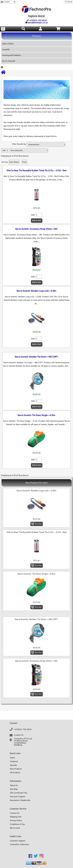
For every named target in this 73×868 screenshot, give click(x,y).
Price (24, 162)
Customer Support (18, 841)
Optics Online (8, 44)
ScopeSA (6, 49)
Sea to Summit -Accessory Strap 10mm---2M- (36, 229)
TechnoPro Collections (19, 844)
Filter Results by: (19, 144)
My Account (15, 828)
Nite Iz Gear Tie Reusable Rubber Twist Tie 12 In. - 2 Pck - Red (36, 170)
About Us (14, 785)
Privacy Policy (16, 821)
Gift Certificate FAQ (18, 793)
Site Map (14, 789)
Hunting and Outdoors (12, 55)
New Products (16, 769)
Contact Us (19, 735)
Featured (14, 761)
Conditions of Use (17, 824)
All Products (15, 773)
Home (12, 758)
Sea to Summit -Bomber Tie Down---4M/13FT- (36, 357)
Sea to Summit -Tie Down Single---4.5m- (36, 415)
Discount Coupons (18, 797)
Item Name (14, 162)
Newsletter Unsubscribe (20, 800)
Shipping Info (16, 817)
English (5, 2)
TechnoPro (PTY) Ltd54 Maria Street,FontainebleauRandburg (23, 742)
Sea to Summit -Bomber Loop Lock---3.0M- (36, 291)
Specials (13, 765)
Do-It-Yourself (9, 61)
